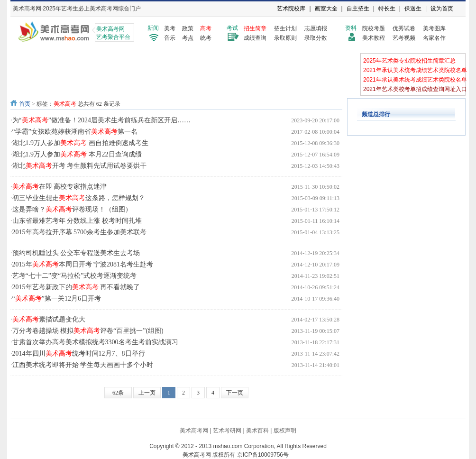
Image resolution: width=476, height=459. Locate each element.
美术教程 (374, 38)
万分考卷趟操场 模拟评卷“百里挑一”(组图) (88, 331)
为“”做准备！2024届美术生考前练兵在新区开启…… (101, 120)
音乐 (170, 38)
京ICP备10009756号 (263, 455)
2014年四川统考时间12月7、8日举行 (79, 353)
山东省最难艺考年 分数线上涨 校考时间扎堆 (77, 221)
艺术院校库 (291, 9)
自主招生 (358, 9)
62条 (118, 393)
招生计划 (285, 28)
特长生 (387, 9)
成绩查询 (255, 38)
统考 (206, 38)
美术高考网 (194, 431)
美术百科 (257, 431)
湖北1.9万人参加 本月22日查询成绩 (77, 154)
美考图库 (434, 28)
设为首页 (442, 9)
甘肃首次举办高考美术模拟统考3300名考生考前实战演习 (95, 342)
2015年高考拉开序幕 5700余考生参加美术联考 (80, 232)
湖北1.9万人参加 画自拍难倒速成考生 (80, 143)
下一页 (235, 393)
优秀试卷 (404, 28)
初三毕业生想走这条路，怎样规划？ (79, 198)
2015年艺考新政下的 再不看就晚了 (76, 287)
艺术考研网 (227, 431)
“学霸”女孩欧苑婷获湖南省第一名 (75, 132)
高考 (206, 28)
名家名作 (434, 38)
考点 (188, 38)
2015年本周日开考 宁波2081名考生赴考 (83, 264)
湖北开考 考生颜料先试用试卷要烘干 (80, 166)
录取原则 (285, 38)
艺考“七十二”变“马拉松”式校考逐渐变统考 (75, 276)
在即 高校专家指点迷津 (60, 187)
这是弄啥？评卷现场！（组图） (72, 209)
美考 (170, 28)
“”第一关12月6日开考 (57, 298)
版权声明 (285, 431)
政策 (188, 28)
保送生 (413, 9)
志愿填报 (316, 28)
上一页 (147, 393)
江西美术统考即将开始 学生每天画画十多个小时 (83, 365)
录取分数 (316, 38)
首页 (25, 104)
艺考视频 (404, 38)
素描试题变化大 (49, 319)
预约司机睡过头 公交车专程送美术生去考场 (76, 253)
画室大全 (326, 9)
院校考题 (374, 28)
